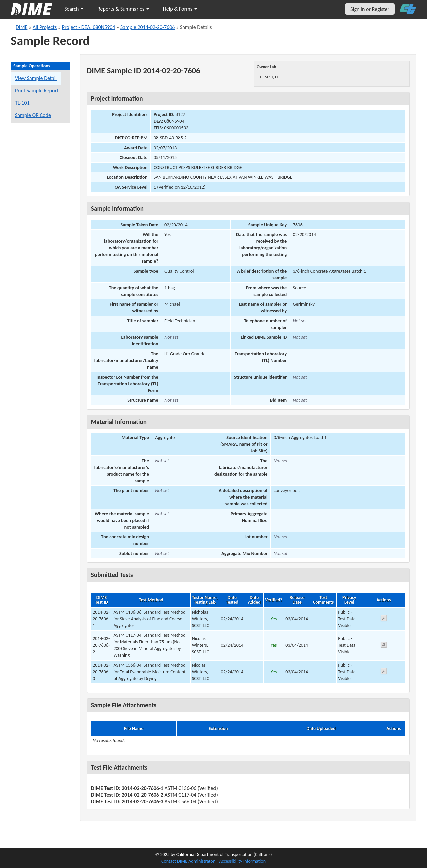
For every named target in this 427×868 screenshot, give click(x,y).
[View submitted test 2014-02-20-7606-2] (384, 646)
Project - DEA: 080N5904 (89, 27)
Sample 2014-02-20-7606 (148, 27)
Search (74, 9)
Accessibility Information (242, 861)
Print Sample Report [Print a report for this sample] (37, 90)
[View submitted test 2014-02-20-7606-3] (384, 672)
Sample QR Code (33, 115)
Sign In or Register (370, 9)
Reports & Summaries (123, 9)
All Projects (45, 27)
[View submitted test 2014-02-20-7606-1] (384, 619)
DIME (22, 27)
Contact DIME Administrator (188, 861)
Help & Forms (180, 9)
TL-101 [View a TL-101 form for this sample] (22, 103)
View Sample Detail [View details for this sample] (36, 78)
